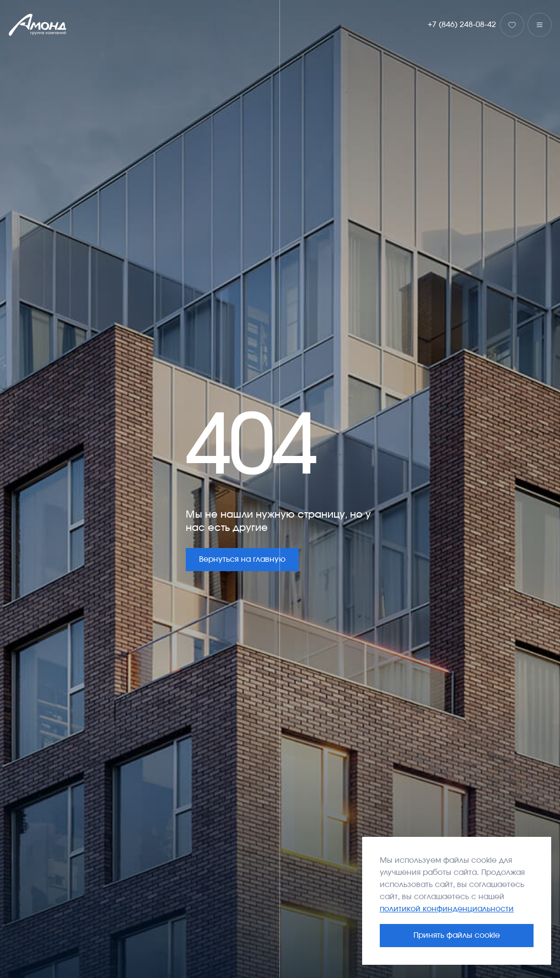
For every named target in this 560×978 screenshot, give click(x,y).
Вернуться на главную (242, 560)
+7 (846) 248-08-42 (462, 25)
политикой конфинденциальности (447, 909)
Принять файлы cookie (457, 936)
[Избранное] (512, 25)
